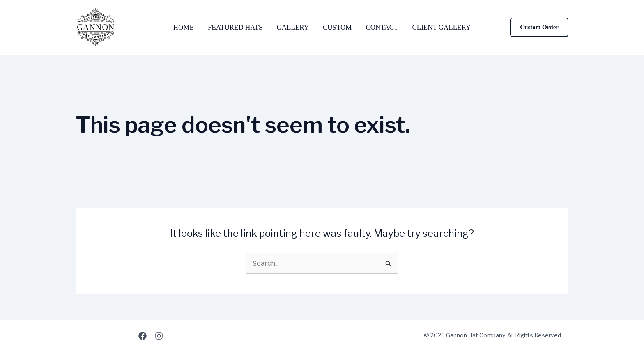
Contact (382, 27)
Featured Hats (235, 27)
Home (184, 27)
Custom (337, 27)
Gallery (293, 27)
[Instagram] (159, 336)
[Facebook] (143, 336)
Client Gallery (441, 27)
